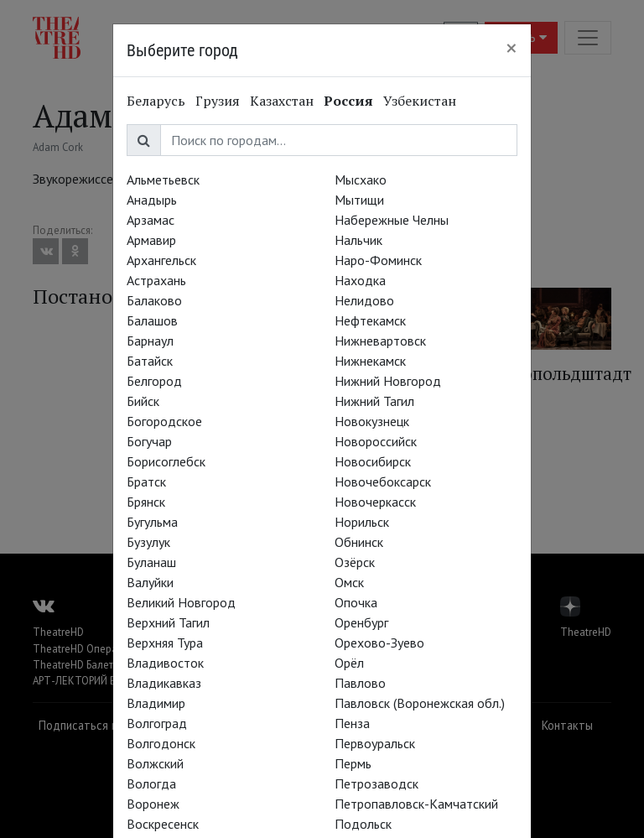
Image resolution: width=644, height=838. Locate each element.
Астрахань (156, 280)
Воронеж (153, 804)
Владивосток (165, 663)
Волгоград (157, 723)
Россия (348, 101)
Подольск (363, 824)
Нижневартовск (380, 341)
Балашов (152, 320)
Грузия (218, 101)
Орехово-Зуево (379, 643)
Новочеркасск (375, 502)
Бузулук (148, 542)
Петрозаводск (377, 783)
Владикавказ (164, 683)
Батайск (150, 361)
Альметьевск (163, 180)
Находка (360, 280)
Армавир (151, 240)
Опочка (356, 602)
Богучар (149, 441)
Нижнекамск (370, 361)
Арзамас (151, 220)
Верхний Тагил (168, 622)
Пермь (353, 763)
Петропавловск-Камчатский (416, 804)
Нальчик (358, 240)
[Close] (512, 48)
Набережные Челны (392, 220)
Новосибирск (373, 461)
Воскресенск (163, 824)
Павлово (360, 683)
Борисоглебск (166, 461)
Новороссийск (376, 441)
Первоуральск (375, 743)
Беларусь (156, 101)
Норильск (362, 522)
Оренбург (361, 622)
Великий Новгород (181, 602)
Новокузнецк (372, 421)
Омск (349, 582)
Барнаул (150, 341)
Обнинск (359, 542)
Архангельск (161, 260)
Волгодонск (161, 743)
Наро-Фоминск (378, 260)
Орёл (349, 663)
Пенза (352, 723)
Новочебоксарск (383, 481)
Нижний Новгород (388, 381)
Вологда (151, 783)
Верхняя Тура (165, 643)
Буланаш (151, 562)
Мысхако (361, 180)
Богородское (164, 421)
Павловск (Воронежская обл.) (420, 703)
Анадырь (152, 200)
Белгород (154, 381)
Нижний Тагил (374, 401)
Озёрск (355, 562)
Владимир (156, 703)
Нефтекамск (370, 320)
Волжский (155, 763)
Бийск (143, 401)
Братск (146, 481)
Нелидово (364, 300)
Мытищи (359, 200)
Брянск (146, 502)
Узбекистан (420, 101)
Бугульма (152, 522)
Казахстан (282, 101)
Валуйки (150, 582)
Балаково (154, 300)
